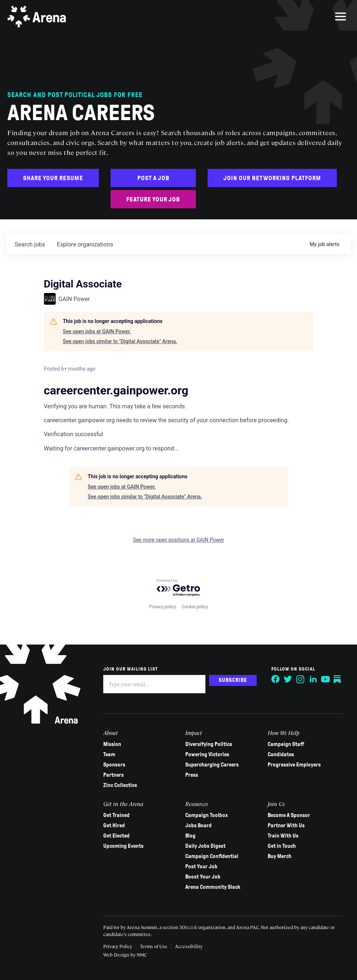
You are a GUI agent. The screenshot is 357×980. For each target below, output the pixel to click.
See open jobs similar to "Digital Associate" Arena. (120, 341)
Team (109, 754)
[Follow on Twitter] (288, 679)
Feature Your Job (153, 199)
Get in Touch (282, 846)
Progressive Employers (294, 765)
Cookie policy (195, 607)
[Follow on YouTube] (326, 679)
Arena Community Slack (213, 887)
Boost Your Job (203, 877)
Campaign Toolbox (207, 815)
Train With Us (283, 836)
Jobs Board (198, 825)
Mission (112, 744)
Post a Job (153, 178)
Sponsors (114, 765)
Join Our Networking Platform (272, 178)
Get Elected (116, 836)
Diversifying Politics (209, 744)
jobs (30, 244)
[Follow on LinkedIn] (313, 679)
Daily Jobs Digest (205, 846)
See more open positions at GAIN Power (178, 540)
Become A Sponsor (289, 815)
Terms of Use (154, 946)
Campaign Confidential (212, 856)
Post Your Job (201, 866)
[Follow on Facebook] (276, 679)
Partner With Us (286, 825)
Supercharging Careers (212, 765)
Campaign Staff (286, 744)
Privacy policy (162, 607)
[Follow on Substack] (338, 679)
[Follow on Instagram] (301, 679)
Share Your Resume (53, 178)
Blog (190, 836)
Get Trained (116, 815)
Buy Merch (280, 856)
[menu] (341, 16)
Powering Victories (207, 754)
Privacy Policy (118, 946)
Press (192, 775)
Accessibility (189, 946)
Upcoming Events (123, 846)
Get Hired (114, 825)
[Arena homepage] (37, 16)
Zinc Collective (120, 785)
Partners (114, 775)
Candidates (281, 754)
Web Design (117, 955)
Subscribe (233, 680)
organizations (85, 244)
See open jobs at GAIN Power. (97, 331)
